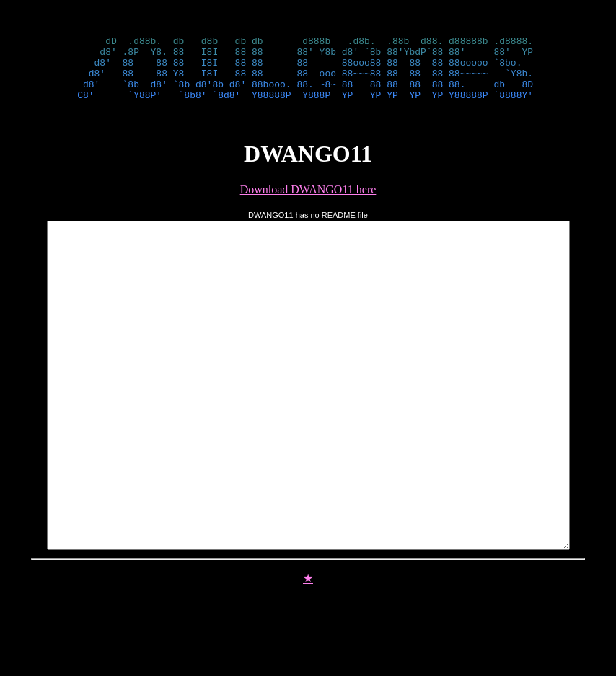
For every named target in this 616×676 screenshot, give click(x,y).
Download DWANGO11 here (308, 202)
